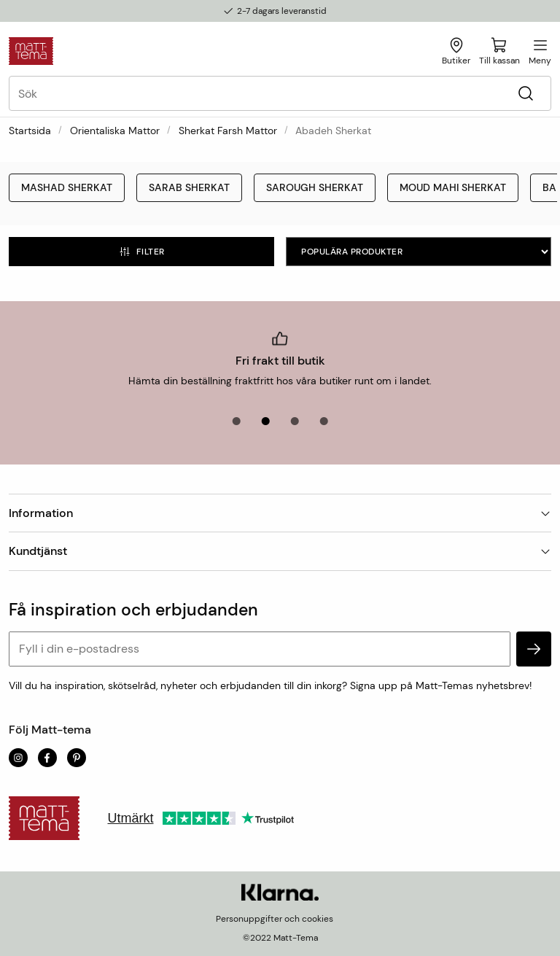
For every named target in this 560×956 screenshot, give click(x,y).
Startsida (30, 131)
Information (280, 513)
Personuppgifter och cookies (275, 919)
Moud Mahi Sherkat (453, 187)
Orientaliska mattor (115, 131)
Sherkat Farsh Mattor (228, 131)
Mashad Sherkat (67, 187)
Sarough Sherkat (315, 187)
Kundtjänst (280, 551)
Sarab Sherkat (189, 187)
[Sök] (525, 94)
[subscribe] (534, 649)
